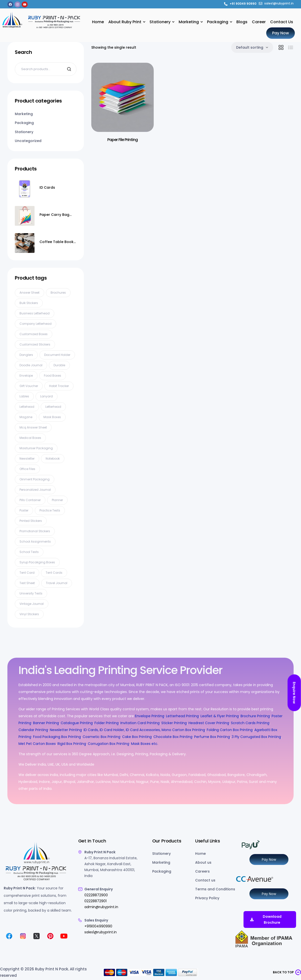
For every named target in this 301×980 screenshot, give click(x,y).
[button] (287, 972)
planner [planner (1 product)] (57, 500)
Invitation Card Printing (140, 723)
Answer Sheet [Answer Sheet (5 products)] (29, 293)
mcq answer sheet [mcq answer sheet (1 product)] (33, 427)
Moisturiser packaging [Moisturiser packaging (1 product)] (36, 448)
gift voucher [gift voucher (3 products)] (29, 386)
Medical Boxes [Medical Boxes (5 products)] (30, 438)
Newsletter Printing (66, 730)
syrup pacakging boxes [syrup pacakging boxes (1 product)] (37, 562)
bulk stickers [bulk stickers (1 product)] (29, 303)
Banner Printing (46, 723)
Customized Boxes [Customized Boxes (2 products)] (34, 334)
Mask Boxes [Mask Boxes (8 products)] (52, 417)
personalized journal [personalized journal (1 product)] (35, 490)
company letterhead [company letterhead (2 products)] (36, 324)
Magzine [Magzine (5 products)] (26, 417)
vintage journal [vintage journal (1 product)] (32, 604)
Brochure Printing (255, 716)
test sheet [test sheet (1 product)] (27, 583)
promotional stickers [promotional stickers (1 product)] (35, 531)
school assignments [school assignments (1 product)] (35, 541)
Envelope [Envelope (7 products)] (26, 376)
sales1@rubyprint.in (101, 932)
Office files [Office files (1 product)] (27, 469)
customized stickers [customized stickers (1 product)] (35, 344)
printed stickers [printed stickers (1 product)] (31, 521)
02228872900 (96, 895)
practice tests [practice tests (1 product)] (50, 510)
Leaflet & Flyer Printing (220, 716)
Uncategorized (28, 141)
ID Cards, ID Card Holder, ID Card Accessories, (122, 730)
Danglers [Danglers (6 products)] (26, 355)
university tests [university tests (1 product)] (31, 593)
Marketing (24, 114)
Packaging (24, 123)
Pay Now (269, 859)
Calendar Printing (33, 730)
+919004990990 (98, 926)
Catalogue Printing (77, 723)
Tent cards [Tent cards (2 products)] (54, 573)
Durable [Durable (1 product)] (59, 365)
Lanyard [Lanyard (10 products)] (47, 396)
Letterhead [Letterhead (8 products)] (53, 407)
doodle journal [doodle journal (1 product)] (31, 365)
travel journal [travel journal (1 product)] (57, 583)
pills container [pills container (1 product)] (30, 500)
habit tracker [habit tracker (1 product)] (59, 386)
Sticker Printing (174, 723)
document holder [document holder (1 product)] (57, 355)
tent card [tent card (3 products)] (27, 573)
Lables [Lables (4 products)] (24, 396)
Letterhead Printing (182, 716)
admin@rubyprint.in (101, 907)
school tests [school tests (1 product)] (29, 552)
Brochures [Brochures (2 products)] (58, 293)
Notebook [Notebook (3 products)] (53, 459)
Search (70, 69)
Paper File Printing (122, 140)
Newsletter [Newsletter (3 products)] (27, 459)
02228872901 (95, 901)
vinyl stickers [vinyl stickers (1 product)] (29, 614)
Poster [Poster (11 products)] (24, 510)
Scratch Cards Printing (250, 723)
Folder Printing (107, 723)
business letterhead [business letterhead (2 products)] (35, 313)
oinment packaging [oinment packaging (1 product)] (35, 479)
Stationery (24, 132)
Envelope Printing (149, 716)
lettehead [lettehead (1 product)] (27, 407)
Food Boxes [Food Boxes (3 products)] (53, 376)
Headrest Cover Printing (209, 723)
